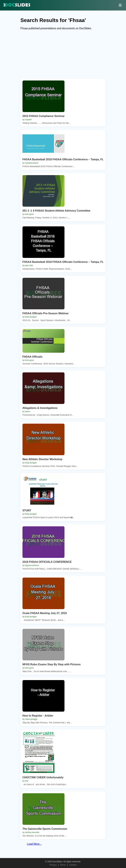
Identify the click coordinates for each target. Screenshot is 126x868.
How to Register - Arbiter (38, 716)
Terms (63, 865)
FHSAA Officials (32, 357)
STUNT (27, 510)
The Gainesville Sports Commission (45, 829)
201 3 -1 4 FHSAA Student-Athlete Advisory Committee (56, 211)
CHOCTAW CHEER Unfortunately (43, 777)
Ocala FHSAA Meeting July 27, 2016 (45, 613)
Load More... (34, 844)
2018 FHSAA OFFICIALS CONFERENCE (47, 562)
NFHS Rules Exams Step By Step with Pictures (52, 664)
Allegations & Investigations (40, 408)
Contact (73, 865)
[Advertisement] (63, 56)
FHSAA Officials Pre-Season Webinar (46, 313)
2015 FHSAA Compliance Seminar (44, 116)
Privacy (53, 865)
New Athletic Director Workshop (42, 459)
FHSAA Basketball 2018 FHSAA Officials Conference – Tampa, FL (63, 159)
